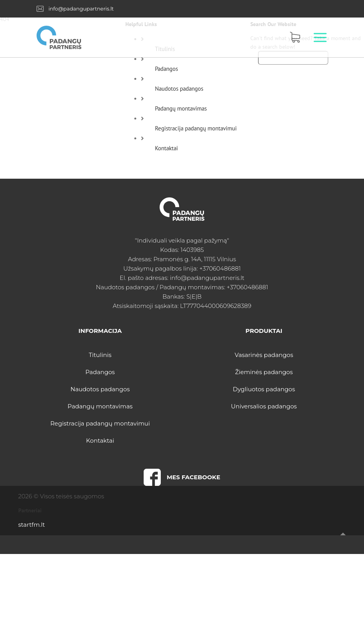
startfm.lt (32, 525)
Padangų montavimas (181, 108)
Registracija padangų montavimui (196, 128)
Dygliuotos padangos (264, 389)
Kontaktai (166, 148)
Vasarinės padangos (264, 355)
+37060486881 (220, 268)
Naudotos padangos (179, 89)
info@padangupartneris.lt (81, 9)
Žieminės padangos (264, 372)
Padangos (166, 69)
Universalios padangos (264, 406)
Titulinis (100, 355)
